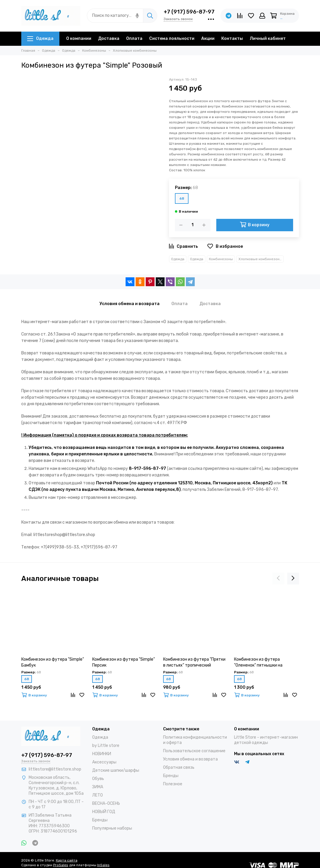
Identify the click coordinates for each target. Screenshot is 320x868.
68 (182, 198)
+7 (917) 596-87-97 (189, 12)
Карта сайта (67, 860)
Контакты (232, 39)
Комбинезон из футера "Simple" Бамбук (53, 662)
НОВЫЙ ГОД (104, 812)
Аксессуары (104, 762)
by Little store (106, 746)
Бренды (100, 820)
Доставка (109, 39)
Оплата (134, 39)
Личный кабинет (268, 39)
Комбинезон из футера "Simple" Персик (124, 662)
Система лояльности (172, 39)
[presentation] (278, 579)
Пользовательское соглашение (194, 751)
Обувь (98, 779)
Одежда (40, 39)
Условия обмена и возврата (190, 759)
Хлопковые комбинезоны (260, 259)
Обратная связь (179, 767)
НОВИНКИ (102, 754)
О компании (79, 39)
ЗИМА (98, 787)
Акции (208, 39)
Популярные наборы (112, 828)
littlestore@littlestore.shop (55, 769)
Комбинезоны (221, 259)
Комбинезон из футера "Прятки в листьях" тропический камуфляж (194, 663)
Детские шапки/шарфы (116, 770)
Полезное (173, 784)
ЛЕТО (98, 795)
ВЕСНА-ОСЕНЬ (106, 803)
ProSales (61, 865)
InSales (103, 865)
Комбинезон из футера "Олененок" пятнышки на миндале (258, 663)
